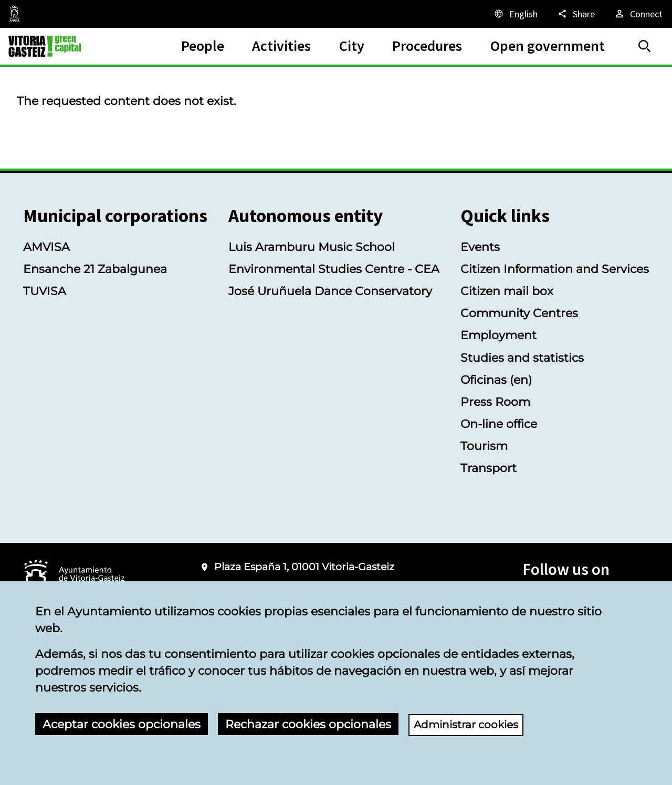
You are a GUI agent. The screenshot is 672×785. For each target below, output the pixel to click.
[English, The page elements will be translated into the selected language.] (515, 14)
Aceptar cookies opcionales (122, 724)
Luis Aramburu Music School (312, 247)
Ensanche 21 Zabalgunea (95, 269)
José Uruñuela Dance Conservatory (330, 291)
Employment (498, 335)
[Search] (645, 46)
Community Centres (519, 313)
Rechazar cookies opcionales (308, 724)
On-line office (499, 424)
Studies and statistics (522, 358)
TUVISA (45, 291)
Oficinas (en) (496, 380)
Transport (489, 468)
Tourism (484, 446)
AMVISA (46, 247)
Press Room (495, 402)
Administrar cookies (471, 724)
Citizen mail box (507, 291)
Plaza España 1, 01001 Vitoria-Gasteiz (304, 567)
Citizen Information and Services (555, 269)
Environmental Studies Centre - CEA (334, 269)
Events (480, 247)
